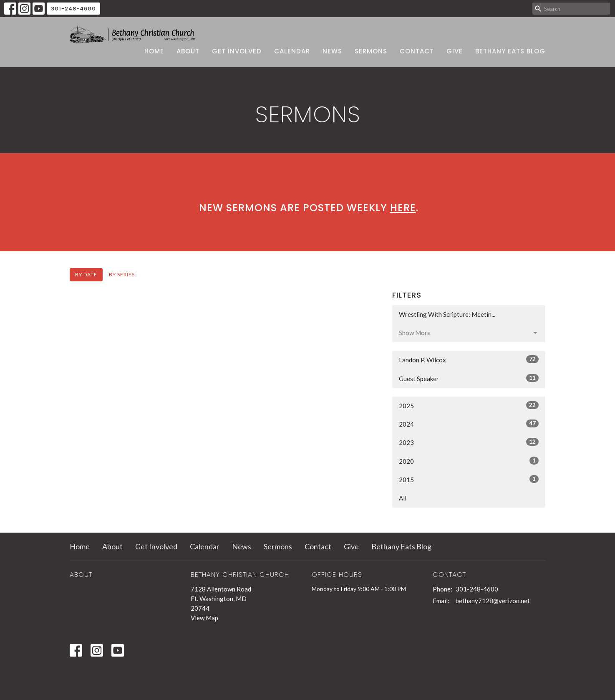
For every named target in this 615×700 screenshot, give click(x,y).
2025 (469, 405)
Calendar (292, 51)
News (332, 51)
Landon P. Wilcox (469, 359)
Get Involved (237, 51)
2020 (469, 461)
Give (455, 51)
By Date (86, 274)
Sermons (371, 51)
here (403, 208)
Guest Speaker (469, 378)
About (188, 51)
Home (154, 51)
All (403, 498)
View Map (204, 618)
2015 (469, 479)
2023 (469, 442)
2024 (469, 424)
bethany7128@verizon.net (493, 601)
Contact (417, 51)
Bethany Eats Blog (510, 51)
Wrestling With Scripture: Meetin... (447, 314)
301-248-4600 (73, 9)
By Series (122, 274)
